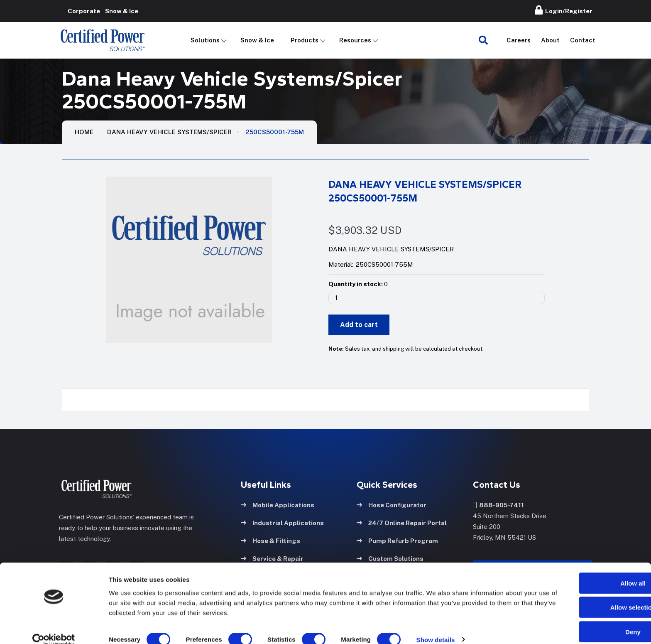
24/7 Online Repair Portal (402, 522)
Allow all (582, 571)
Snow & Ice (257, 40)
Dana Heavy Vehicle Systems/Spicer (169, 132)
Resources (355, 40)
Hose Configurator (392, 504)
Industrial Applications (282, 522)
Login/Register (564, 10)
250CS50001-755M (275, 132)
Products (305, 40)
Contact (583, 40)
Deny (582, 620)
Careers (519, 40)
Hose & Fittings (270, 540)
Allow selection (581, 596)
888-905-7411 (498, 504)
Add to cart (359, 325)
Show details (436, 628)
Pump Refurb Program (397, 540)
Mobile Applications (278, 504)
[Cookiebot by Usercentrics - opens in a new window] (54, 628)
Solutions (205, 40)
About (550, 40)
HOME (84, 132)
